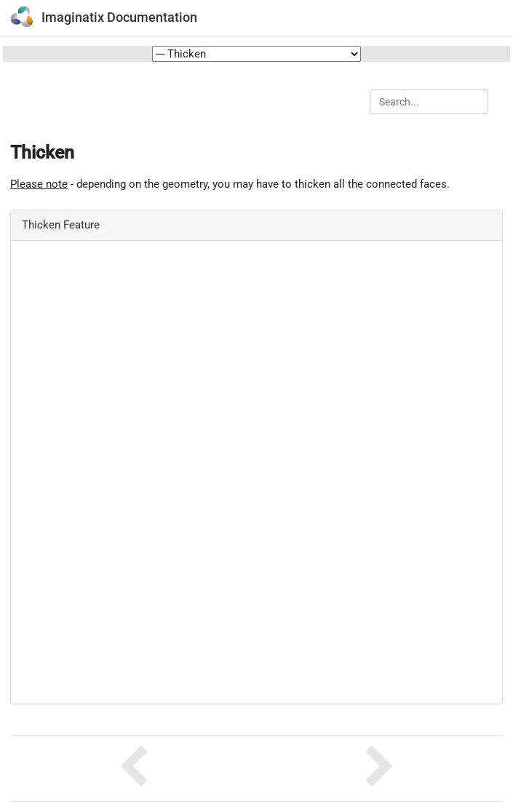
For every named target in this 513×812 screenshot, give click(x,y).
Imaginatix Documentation (119, 17)
